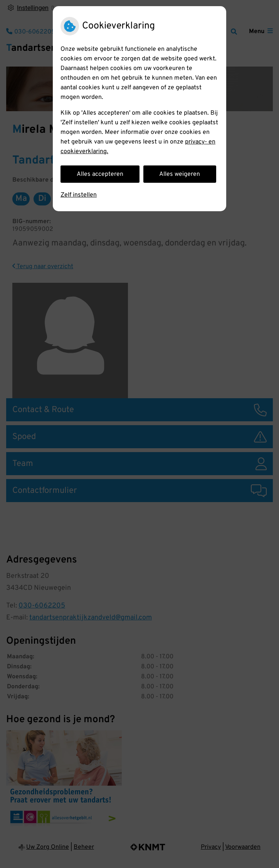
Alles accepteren (100, 174)
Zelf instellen (79, 195)
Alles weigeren (180, 174)
